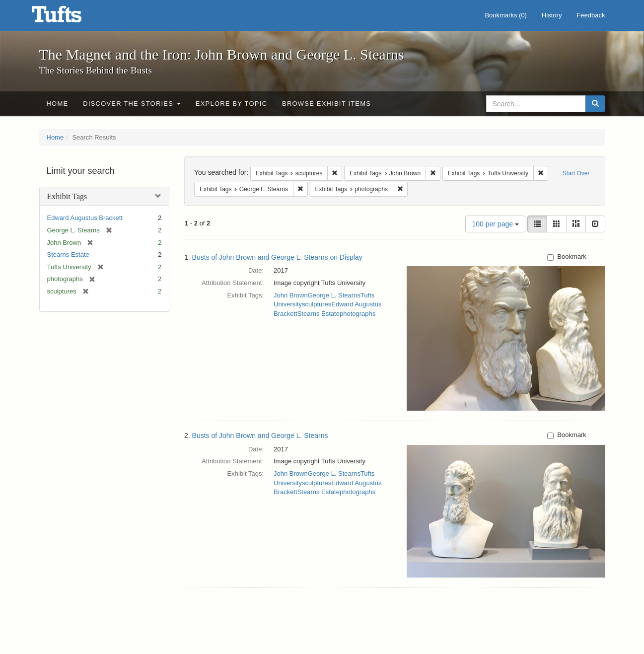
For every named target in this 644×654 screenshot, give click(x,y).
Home (58, 104)
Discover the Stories (132, 104)
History (552, 15)
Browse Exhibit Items (326, 104)
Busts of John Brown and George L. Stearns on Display (277, 257)
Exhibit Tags (67, 196)
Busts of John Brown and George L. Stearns (260, 436)
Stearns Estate (68, 254)
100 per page (495, 224)
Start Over (576, 173)
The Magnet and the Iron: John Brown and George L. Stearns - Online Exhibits (69, 17)
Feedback (591, 15)
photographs (358, 314)
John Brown (291, 295)
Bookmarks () (506, 15)
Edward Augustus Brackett (85, 218)
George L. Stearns (334, 295)
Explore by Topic (231, 104)
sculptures (317, 304)
